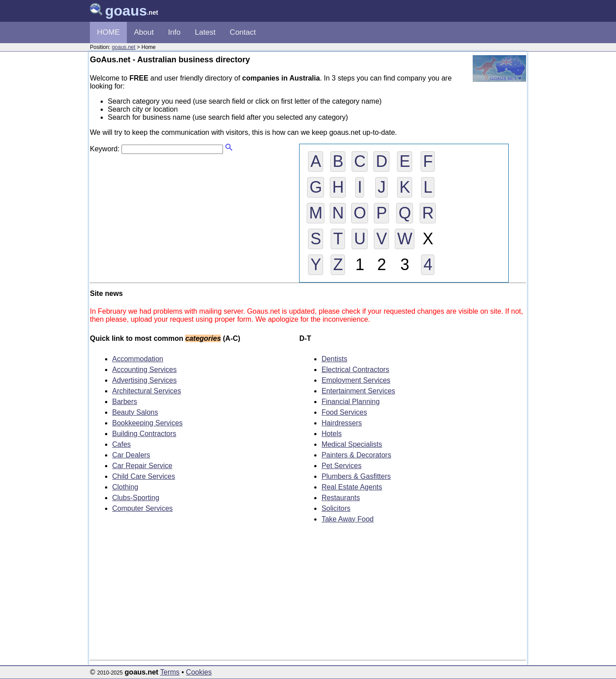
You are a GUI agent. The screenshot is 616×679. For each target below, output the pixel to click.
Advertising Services (144, 380)
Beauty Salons (135, 412)
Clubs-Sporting (136, 498)
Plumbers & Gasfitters (356, 476)
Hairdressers (342, 423)
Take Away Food (347, 519)
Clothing (125, 487)
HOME (108, 32)
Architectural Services (147, 391)
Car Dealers (131, 455)
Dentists (334, 359)
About (144, 32)
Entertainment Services (358, 391)
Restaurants (340, 498)
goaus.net (124, 47)
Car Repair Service (142, 466)
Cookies (199, 672)
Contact (243, 32)
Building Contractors (144, 434)
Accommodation (138, 359)
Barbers (125, 402)
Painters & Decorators (356, 455)
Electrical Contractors (355, 370)
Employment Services (356, 380)
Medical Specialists (352, 444)
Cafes (122, 444)
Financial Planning (351, 402)
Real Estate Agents (352, 487)
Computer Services (142, 508)
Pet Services (341, 466)
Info (174, 32)
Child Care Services (144, 476)
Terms (170, 672)
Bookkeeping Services (147, 423)
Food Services (344, 412)
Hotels (331, 434)
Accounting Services (144, 370)
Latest (205, 32)
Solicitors (336, 508)
